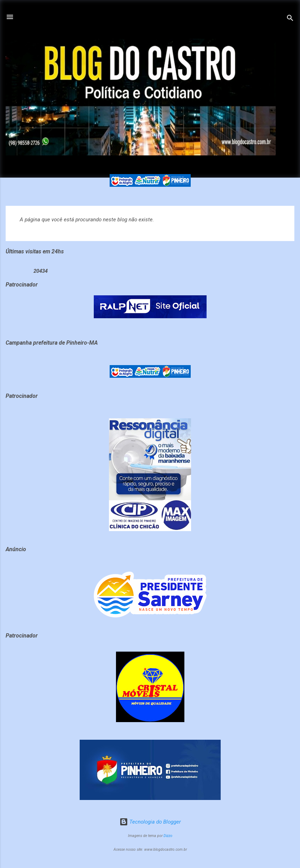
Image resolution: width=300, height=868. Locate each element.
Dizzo (168, 836)
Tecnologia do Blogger (150, 822)
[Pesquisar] (290, 19)
